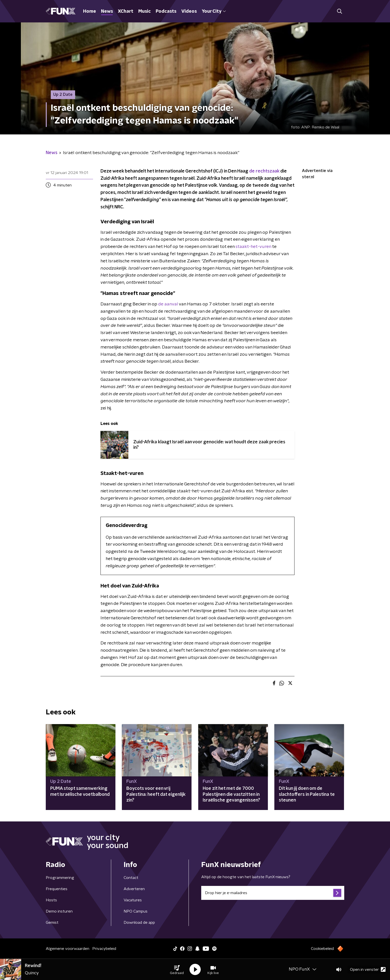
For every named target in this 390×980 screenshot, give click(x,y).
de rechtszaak (265, 171)
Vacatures (133, 900)
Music (145, 11)
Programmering (60, 878)
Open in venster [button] (368, 969)
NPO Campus (136, 911)
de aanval (168, 304)
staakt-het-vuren (253, 247)
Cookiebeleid (322, 949)
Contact (131, 878)
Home (90, 11)
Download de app (139, 922)
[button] (177, 970)
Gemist (52, 922)
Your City (214, 11)
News (107, 11)
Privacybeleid (104, 949)
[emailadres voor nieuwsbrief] (273, 893)
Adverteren (134, 889)
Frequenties (57, 889)
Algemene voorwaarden (68, 949)
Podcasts (166, 11)
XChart (126, 11)
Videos (189, 11)
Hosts (51, 900)
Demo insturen (59, 911)
